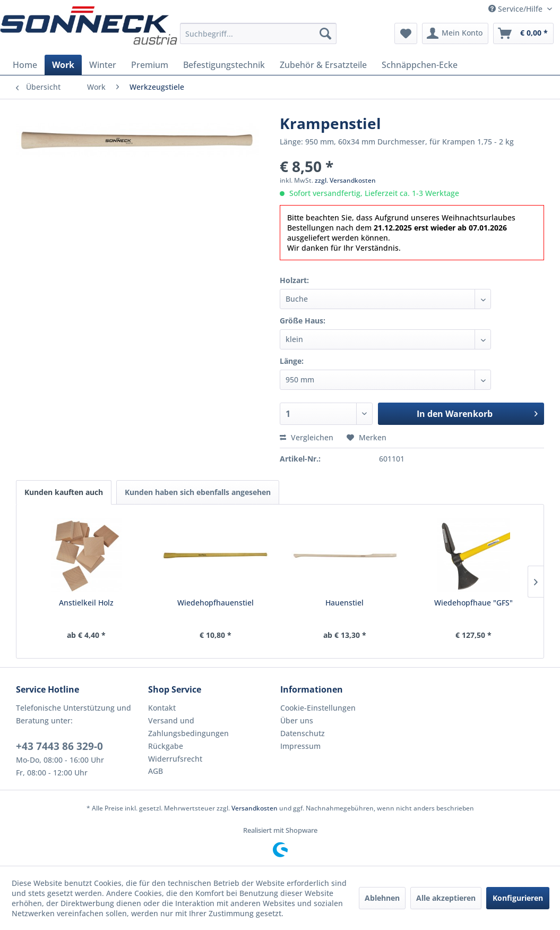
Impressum (300, 746)
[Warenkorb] (523, 33)
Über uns (297, 720)
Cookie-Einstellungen (318, 708)
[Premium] (150, 65)
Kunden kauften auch (64, 492)
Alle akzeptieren (446, 898)
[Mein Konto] (455, 33)
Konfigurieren (518, 898)
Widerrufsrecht (175, 759)
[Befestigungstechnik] (224, 65)
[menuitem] (258, 33)
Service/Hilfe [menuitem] (516, 9)
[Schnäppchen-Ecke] (420, 65)
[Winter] (103, 65)
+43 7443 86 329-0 (59, 746)
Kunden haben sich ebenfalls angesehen (198, 492)
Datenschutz (303, 733)
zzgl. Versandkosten (345, 180)
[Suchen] (325, 33)
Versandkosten (255, 808)
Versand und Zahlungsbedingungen (188, 727)
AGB (156, 771)
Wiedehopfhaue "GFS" (473, 603)
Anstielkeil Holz (86, 603)
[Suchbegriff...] (258, 33)
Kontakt (162, 708)
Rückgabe (166, 746)
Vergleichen (307, 437)
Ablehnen (382, 898)
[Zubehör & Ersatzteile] (323, 65)
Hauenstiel (344, 603)
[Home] (25, 65)
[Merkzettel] (406, 33)
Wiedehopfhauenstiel (216, 603)
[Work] (63, 65)
